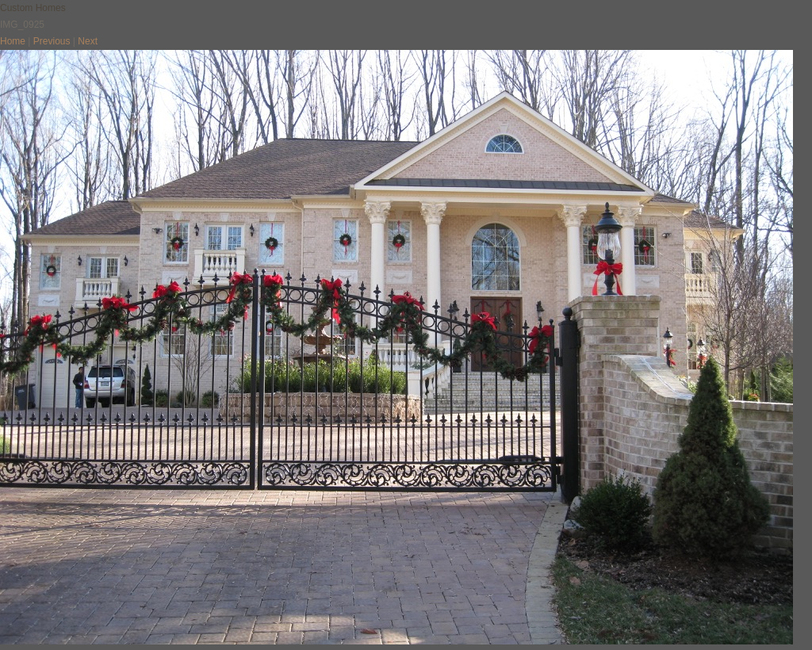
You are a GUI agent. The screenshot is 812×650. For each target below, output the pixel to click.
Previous (52, 41)
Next (88, 41)
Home (13, 41)
